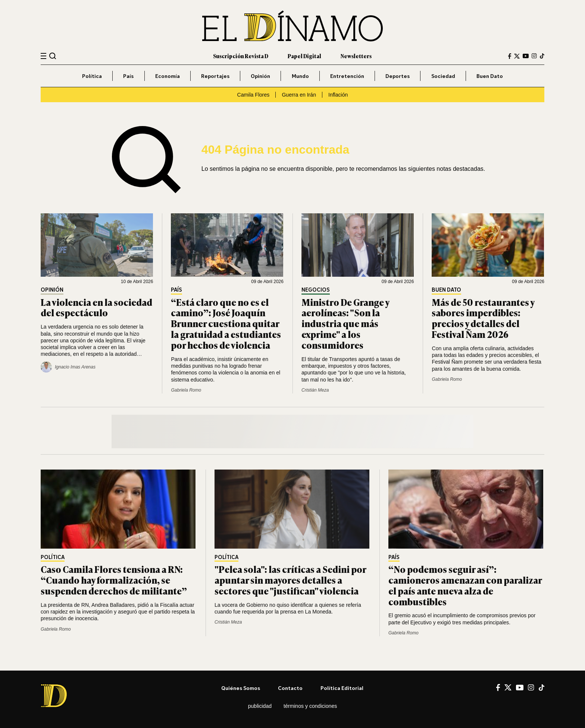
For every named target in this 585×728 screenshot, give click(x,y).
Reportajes (215, 76)
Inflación (338, 95)
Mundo (300, 76)
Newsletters (356, 56)
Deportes (398, 76)
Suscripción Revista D (241, 56)
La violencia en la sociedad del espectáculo (96, 307)
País (128, 76)
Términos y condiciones (310, 706)
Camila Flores (254, 95)
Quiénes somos (241, 688)
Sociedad (443, 76)
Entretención (347, 76)
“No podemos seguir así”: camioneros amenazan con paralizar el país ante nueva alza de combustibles (465, 585)
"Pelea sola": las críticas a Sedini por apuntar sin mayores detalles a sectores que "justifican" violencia (290, 580)
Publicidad (260, 706)
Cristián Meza (315, 390)
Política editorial (342, 688)
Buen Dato (490, 76)
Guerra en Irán (299, 95)
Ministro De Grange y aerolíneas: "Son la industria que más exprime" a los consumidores (345, 323)
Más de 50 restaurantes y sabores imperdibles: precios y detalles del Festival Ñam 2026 (483, 318)
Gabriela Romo (186, 390)
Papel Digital (304, 56)
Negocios (316, 290)
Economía (168, 76)
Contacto (290, 688)
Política (92, 76)
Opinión (260, 76)
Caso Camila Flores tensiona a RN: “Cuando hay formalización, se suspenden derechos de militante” (114, 580)
